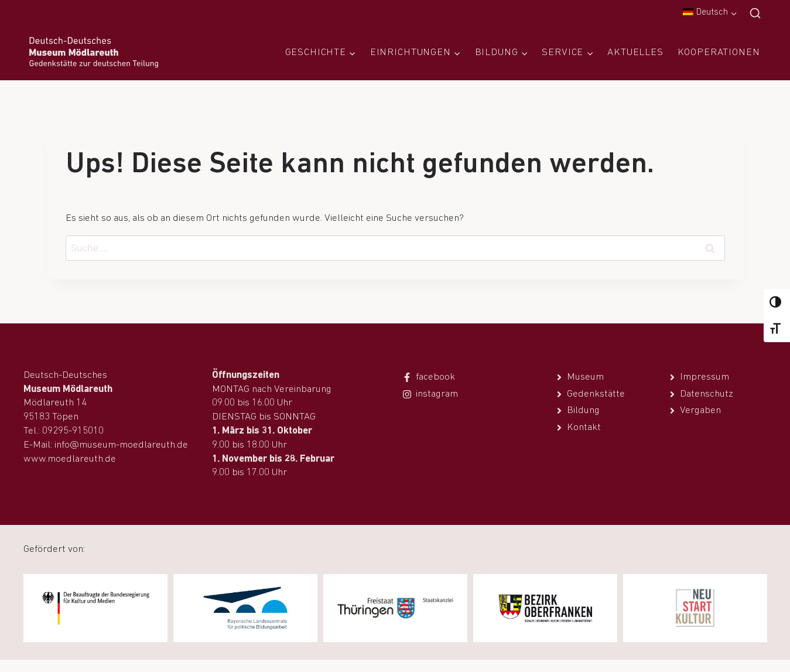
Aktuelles (635, 52)
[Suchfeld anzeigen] (755, 14)
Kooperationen (719, 52)
